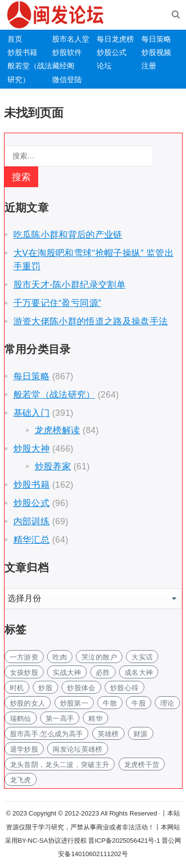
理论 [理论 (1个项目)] (167, 703)
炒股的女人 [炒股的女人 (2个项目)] (28, 703)
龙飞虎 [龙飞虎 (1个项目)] (21, 780)
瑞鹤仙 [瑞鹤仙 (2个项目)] (21, 718)
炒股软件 (67, 52)
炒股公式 (112, 52)
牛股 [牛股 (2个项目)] (139, 703)
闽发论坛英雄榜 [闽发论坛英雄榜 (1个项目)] (77, 749)
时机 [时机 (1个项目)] (17, 688)
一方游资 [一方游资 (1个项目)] (24, 657)
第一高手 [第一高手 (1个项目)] (60, 718)
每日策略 (156, 39)
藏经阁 (63, 66)
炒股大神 (31, 449)
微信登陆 (67, 79)
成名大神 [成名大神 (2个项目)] (139, 672)
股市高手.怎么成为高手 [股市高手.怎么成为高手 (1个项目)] (47, 734)
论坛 (104, 66)
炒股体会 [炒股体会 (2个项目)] (81, 688)
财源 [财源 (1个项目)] (141, 734)
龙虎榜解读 (58, 430)
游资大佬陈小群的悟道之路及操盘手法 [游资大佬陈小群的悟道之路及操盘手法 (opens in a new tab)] (91, 321)
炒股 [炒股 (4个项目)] (45, 688)
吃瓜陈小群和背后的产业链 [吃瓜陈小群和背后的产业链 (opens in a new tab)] (68, 235)
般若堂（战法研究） (54, 395)
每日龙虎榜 (115, 39)
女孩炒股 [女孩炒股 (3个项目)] (24, 672)
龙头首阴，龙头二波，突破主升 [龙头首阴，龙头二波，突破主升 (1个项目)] (60, 765)
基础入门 (31, 413)
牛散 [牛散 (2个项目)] (110, 703)
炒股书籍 (22, 52)
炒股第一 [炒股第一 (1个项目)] (74, 703)
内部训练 (31, 521)
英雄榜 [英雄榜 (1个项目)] (108, 734)
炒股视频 (156, 52)
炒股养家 (53, 466)
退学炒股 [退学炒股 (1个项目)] (24, 749)
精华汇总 (31, 540)
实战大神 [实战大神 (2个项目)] (67, 672)
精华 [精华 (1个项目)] (95, 718)
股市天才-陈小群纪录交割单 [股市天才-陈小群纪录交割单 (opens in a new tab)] (69, 285)
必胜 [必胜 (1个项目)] (103, 672)
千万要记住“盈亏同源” (58, 303)
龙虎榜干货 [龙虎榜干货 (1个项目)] (142, 765)
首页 (15, 39)
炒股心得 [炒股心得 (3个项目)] (124, 688)
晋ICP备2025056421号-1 (125, 841)
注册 (149, 66)
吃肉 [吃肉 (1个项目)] (60, 657)
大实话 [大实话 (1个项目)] (142, 657)
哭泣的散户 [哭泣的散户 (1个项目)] (99, 657)
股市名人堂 (71, 39)
